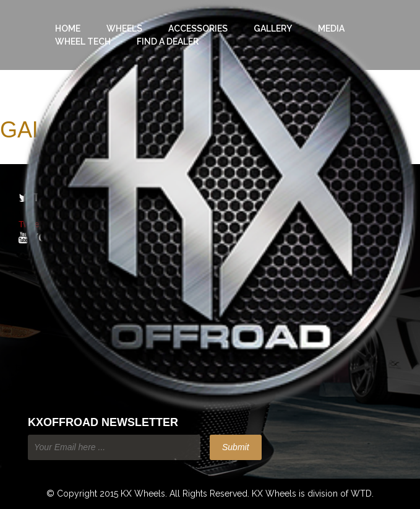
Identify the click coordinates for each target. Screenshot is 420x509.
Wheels (124, 28)
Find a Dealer (168, 41)
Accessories (198, 28)
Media (331, 28)
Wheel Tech (83, 41)
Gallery (273, 28)
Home (68, 28)
